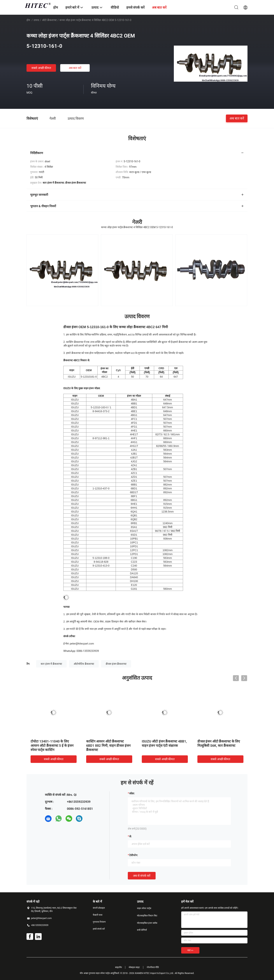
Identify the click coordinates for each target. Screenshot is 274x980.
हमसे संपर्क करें (99, 929)
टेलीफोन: (134, 855)
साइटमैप (118, 967)
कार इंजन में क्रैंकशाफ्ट (51, 664)
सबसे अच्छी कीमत (41, 68)
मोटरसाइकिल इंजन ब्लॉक (147, 923)
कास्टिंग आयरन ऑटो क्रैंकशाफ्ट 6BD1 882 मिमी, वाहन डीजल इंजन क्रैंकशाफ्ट (108, 746)
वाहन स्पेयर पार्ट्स (144, 908)
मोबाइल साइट (134, 967)
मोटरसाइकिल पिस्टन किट (147, 916)
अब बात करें (75, 68)
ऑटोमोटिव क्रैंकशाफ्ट (84, 664)
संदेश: (132, 793)
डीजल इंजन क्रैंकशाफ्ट (116, 664)
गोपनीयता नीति (153, 967)
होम (28, 20)
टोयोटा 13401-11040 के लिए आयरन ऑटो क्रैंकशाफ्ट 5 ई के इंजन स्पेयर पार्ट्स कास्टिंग (52, 746)
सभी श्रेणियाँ (142, 930)
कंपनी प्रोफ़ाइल (99, 908)
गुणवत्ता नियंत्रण (99, 922)
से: (130, 836)
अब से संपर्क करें (142, 876)
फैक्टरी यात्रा (98, 915)
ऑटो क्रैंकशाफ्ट (49, 20)
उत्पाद (36, 20)
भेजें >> (190, 950)
